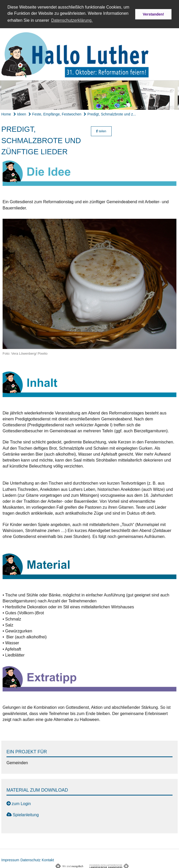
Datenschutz (31, 859)
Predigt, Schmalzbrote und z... (110, 113)
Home (6, 113)
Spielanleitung (26, 814)
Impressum (10, 859)
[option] (89, 94)
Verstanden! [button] (153, 14)
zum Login (21, 803)
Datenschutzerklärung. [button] (72, 20)
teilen (101, 131)
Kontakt (48, 859)
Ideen (20, 113)
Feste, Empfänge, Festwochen (55, 113)
